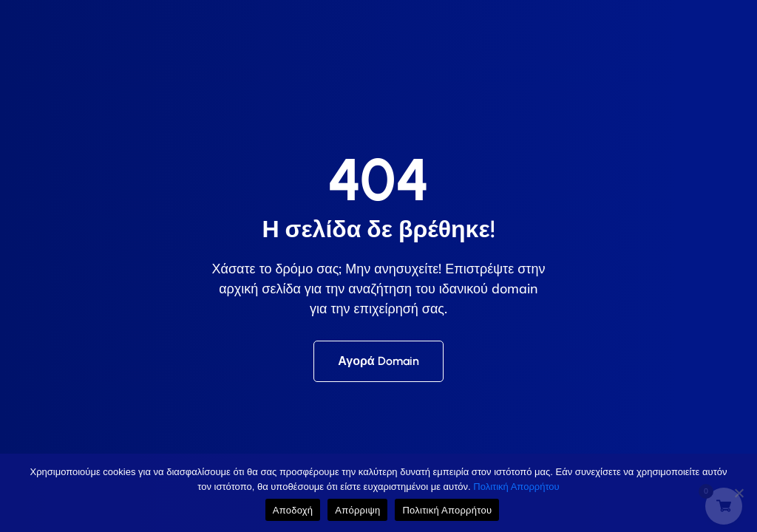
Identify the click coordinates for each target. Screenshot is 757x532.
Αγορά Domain (378, 361)
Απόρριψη (357, 510)
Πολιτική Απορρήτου (516, 487)
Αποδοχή (293, 510)
